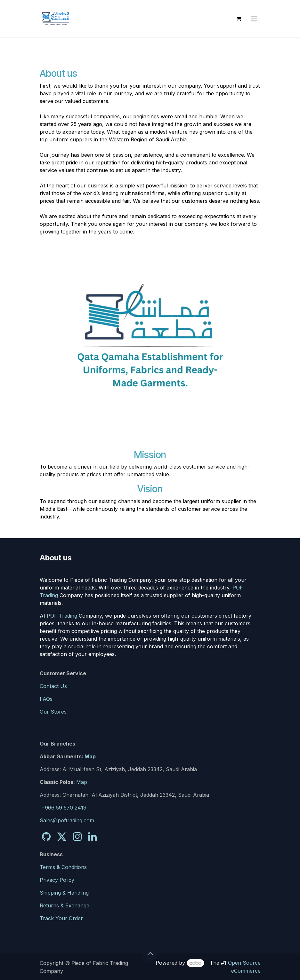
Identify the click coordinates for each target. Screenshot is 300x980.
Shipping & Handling (64, 893)
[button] (150, 953)
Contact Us (53, 686)
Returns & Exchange (65, 905)
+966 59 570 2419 (64, 808)
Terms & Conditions (63, 867)
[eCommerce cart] (239, 19)
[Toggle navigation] (254, 19)
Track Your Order (61, 918)
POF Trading (62, 616)
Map (90, 756)
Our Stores (53, 712)
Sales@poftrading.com (67, 820)
